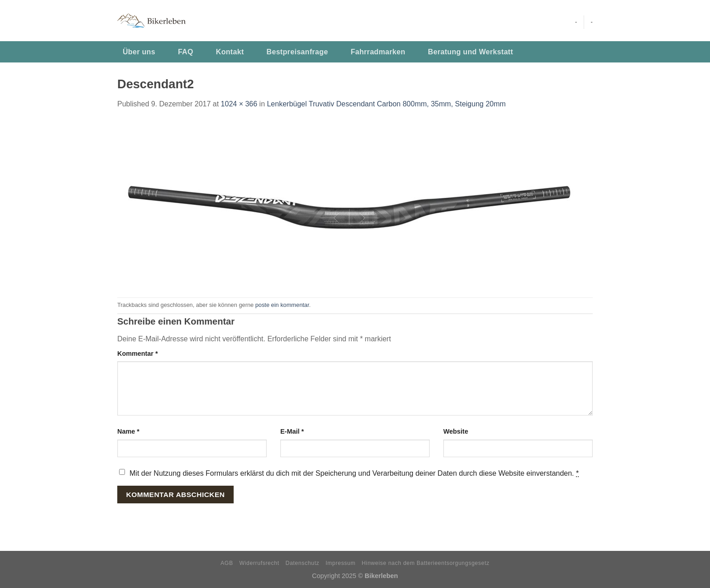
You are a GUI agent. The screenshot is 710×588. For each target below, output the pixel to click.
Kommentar (138, 354)
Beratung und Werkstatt (470, 52)
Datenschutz (303, 563)
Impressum (341, 563)
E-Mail (292, 431)
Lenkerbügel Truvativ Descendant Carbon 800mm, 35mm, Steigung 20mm (386, 104)
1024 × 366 (239, 104)
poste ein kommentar (282, 305)
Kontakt (230, 52)
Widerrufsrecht (259, 563)
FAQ (186, 52)
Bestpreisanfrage (297, 52)
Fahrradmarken (378, 52)
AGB (227, 563)
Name (128, 431)
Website (456, 431)
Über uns (139, 52)
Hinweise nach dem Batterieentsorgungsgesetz (426, 563)
